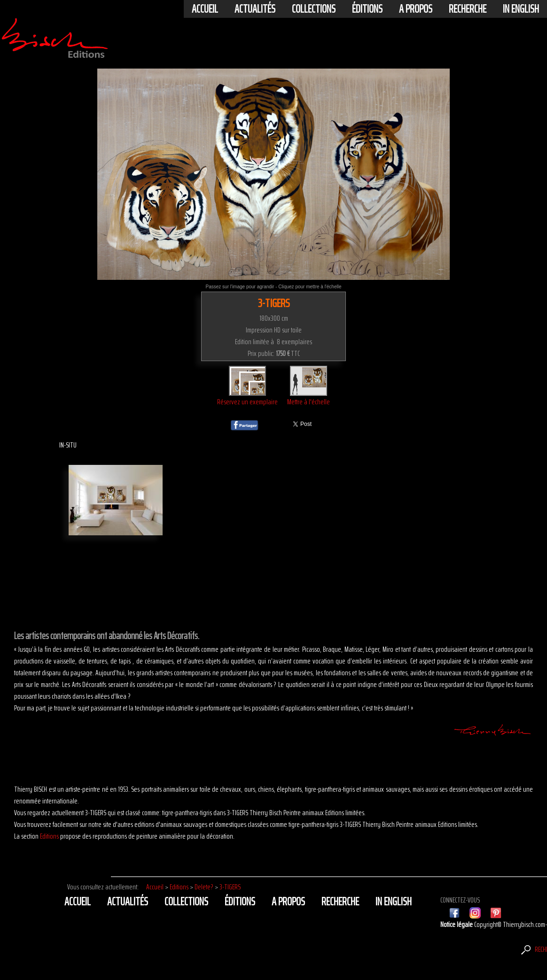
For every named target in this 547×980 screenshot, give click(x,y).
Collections (314, 9)
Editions (49, 836)
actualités (255, 9)
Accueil (205, 9)
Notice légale (457, 924)
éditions (367, 9)
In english (521, 9)
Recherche (468, 9)
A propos (416, 9)
